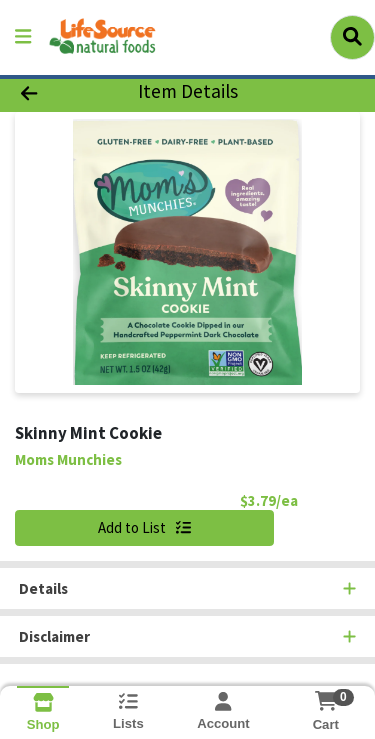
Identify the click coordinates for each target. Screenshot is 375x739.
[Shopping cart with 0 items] (325, 701)
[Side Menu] (23, 37)
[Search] (352, 37)
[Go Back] (58, 92)
